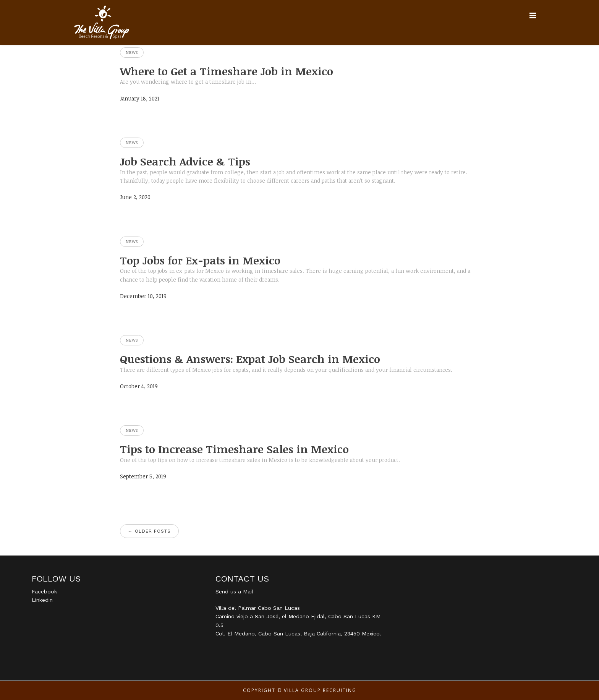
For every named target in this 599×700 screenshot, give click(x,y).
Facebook (44, 591)
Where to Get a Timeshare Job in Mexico (227, 71)
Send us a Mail (234, 591)
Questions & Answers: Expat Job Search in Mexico (250, 359)
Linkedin (42, 600)
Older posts (149, 531)
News (132, 52)
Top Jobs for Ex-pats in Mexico (200, 260)
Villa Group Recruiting (320, 690)
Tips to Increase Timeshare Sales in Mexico (234, 449)
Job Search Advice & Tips (185, 161)
